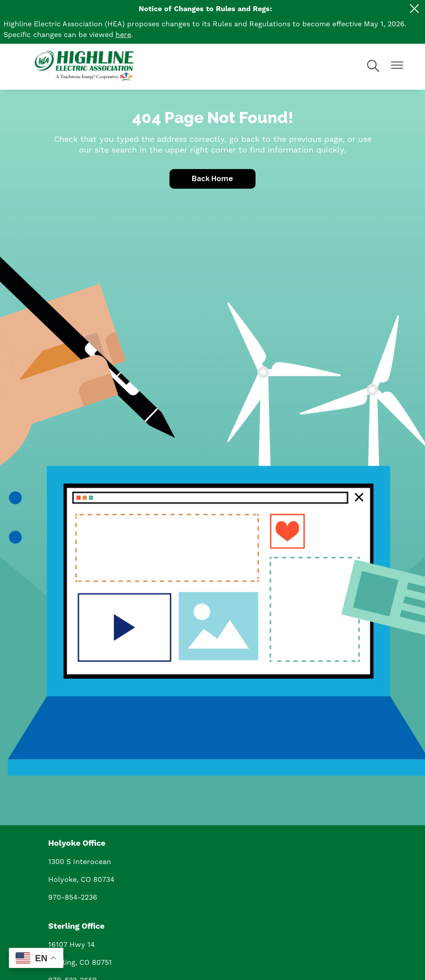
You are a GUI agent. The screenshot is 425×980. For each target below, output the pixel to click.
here (123, 35)
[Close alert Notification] (415, 9)
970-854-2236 (73, 897)
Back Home (212, 179)
